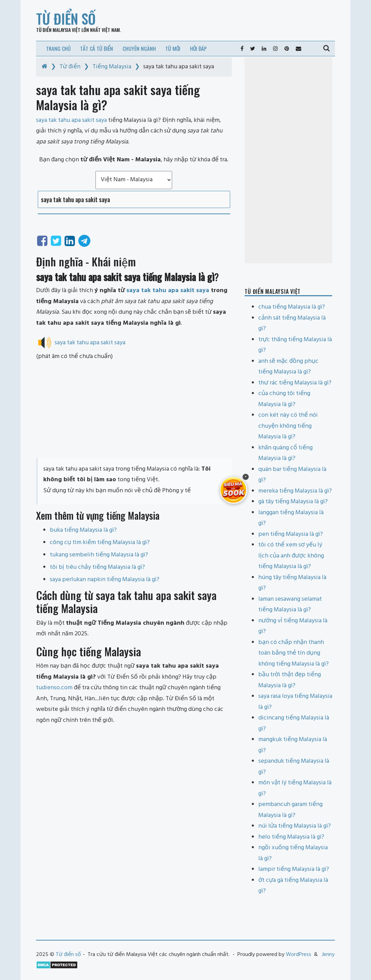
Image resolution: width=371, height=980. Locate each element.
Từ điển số (66, 19)
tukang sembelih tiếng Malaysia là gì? (99, 555)
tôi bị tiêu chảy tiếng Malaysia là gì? (97, 567)
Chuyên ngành (139, 48)
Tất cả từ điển (97, 48)
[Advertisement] (134, 410)
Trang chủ (58, 48)
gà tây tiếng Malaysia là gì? (293, 502)
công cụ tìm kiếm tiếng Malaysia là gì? (100, 543)
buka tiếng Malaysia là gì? (83, 530)
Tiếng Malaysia (112, 67)
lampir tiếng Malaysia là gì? (294, 869)
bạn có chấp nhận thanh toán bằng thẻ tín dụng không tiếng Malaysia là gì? (294, 653)
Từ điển (70, 67)
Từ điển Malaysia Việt (58, 30)
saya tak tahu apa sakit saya (168, 291)
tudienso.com (54, 688)
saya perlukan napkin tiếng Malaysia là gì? (105, 580)
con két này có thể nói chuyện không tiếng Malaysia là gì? (288, 426)
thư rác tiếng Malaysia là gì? (295, 383)
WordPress (299, 955)
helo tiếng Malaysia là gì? (291, 837)
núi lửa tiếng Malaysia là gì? (295, 826)
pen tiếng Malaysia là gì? (291, 534)
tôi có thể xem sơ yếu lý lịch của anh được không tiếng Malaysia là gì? (291, 556)
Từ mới (173, 48)
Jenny (328, 955)
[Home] (44, 67)
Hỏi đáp (198, 48)
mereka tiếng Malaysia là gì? (295, 491)
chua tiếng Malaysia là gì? (292, 307)
